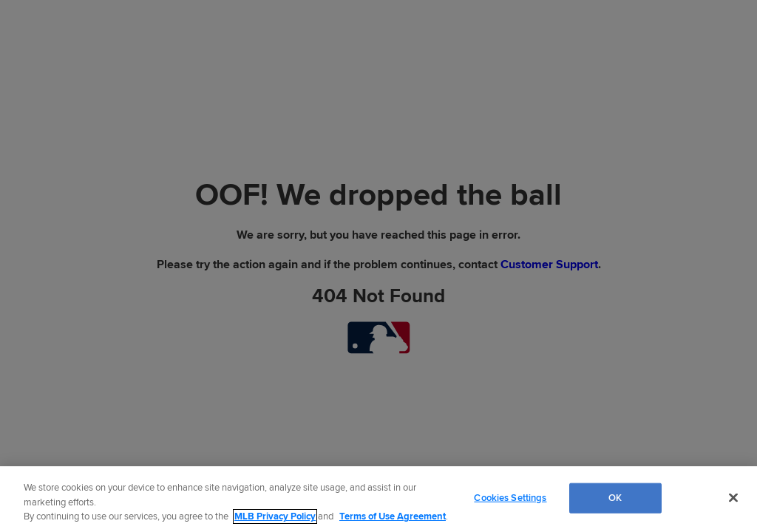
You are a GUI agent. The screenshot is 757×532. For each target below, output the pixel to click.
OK (615, 497)
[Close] (733, 497)
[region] (378, 499)
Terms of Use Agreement (393, 516)
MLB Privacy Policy (275, 516)
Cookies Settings (510, 497)
